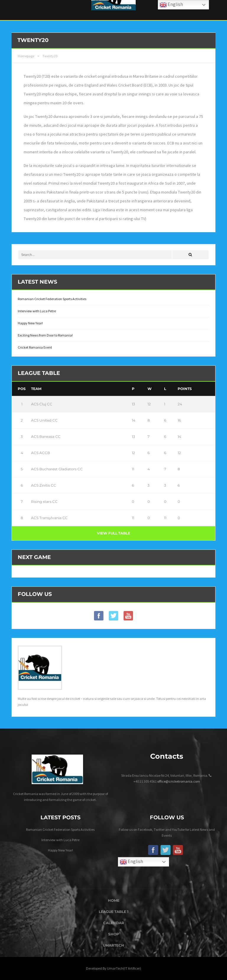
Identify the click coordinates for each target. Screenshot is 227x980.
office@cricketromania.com (179, 781)
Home (114, 900)
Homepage (26, 56)
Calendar (114, 923)
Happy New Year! (30, 323)
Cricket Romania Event (35, 347)
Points (185, 389)
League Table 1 (114, 912)
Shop (114, 934)
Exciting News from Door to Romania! (45, 335)
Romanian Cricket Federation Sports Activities (52, 299)
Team (36, 389)
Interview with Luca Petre (37, 311)
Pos (22, 389)
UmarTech (113, 945)
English (131, 862)
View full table (113, 533)
